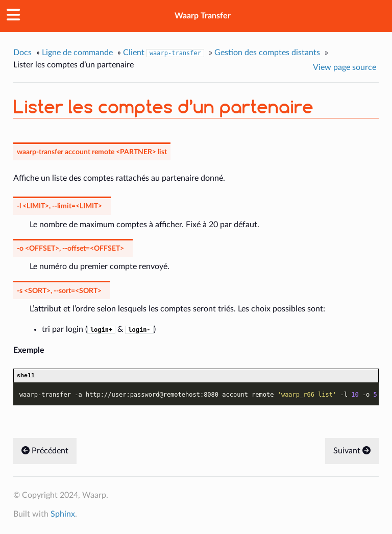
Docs (22, 53)
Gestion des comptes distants (267, 53)
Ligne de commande (77, 53)
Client (164, 53)
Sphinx (63, 516)
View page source (345, 67)
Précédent (45, 452)
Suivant (352, 452)
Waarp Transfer (203, 16)
